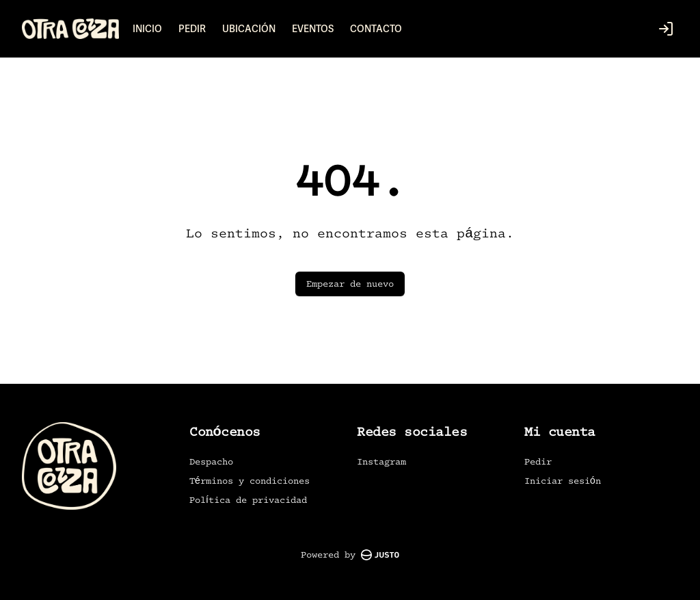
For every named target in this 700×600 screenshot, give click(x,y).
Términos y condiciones (250, 481)
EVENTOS (313, 29)
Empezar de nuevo (350, 284)
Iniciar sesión (563, 481)
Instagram (381, 461)
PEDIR (192, 29)
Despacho (211, 461)
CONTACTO (376, 29)
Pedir (538, 461)
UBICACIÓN (249, 29)
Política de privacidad (248, 500)
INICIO (147, 29)
